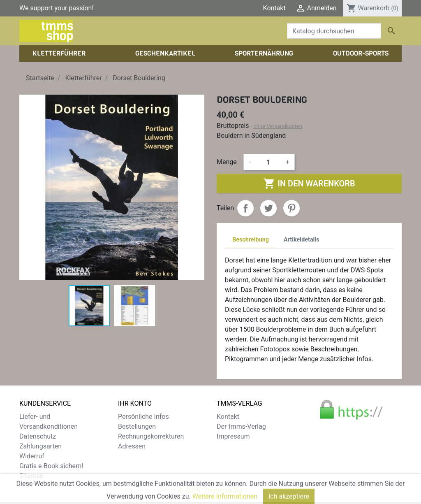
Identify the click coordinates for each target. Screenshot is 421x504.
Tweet (268, 208)
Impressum (233, 436)
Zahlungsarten (40, 446)
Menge (227, 162)
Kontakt (274, 8)
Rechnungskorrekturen (151, 436)
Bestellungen (137, 426)
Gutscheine (134, 456)
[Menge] (268, 162)
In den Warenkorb (309, 183)
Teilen (245, 208)
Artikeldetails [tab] (302, 240)
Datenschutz (38, 436)
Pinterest (291, 208)
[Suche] (334, 31)
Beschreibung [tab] (251, 240)
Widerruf (32, 456)
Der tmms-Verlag (241, 426)
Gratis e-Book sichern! (51, 466)
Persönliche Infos (143, 417)
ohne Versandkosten (278, 126)
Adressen (132, 446)
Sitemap (31, 476)
